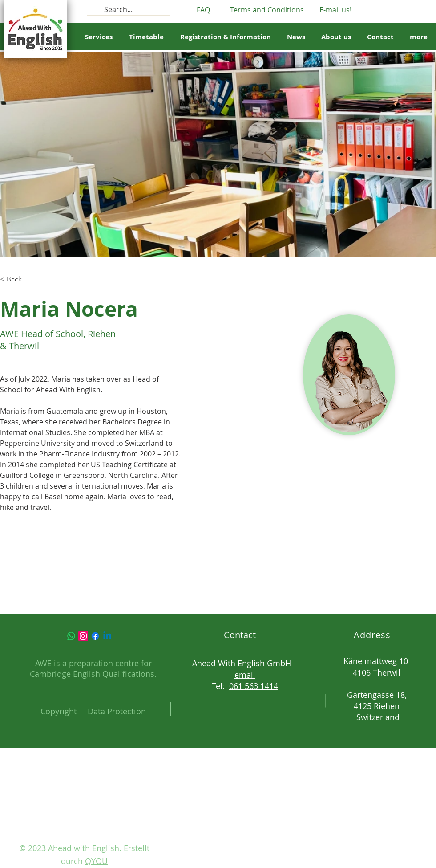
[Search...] (127, 9)
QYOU (96, 861)
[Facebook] (95, 636)
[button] (146, 37)
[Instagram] (83, 636)
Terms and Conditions (267, 10)
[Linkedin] (107, 636)
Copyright (59, 711)
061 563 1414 (254, 686)
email (245, 675)
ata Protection (120, 711)
